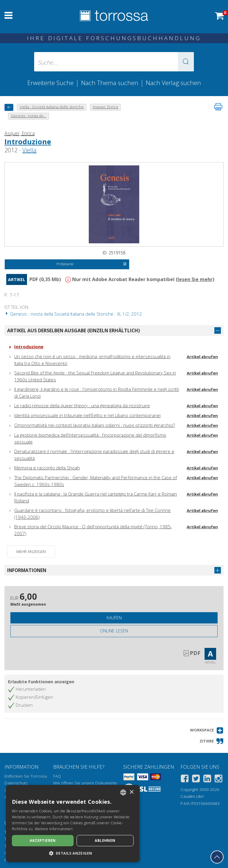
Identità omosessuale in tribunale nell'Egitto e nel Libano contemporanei (87, 415)
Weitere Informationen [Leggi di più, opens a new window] (54, 829)
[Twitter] (196, 780)
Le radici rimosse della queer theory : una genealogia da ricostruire (82, 405)
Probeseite (91, 264)
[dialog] (73, 824)
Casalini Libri (192, 796)
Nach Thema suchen (110, 83)
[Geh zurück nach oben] (217, 857)
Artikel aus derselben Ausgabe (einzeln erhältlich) (73, 330)
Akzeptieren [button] (43, 840)
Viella (29, 150)
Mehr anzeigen (31, 551)
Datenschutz (16, 783)
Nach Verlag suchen (173, 83)
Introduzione (28, 141)
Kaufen (114, 618)
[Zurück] (9, 107)
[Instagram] (218, 780)
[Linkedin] (207, 780)
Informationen (27, 570)
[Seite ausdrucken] (218, 107)
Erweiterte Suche (50, 83)
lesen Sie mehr (195, 279)
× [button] (131, 792)
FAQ (57, 776)
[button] (186, 62)
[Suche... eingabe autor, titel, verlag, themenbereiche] (114, 62)
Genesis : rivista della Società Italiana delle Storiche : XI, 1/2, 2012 (73, 314)
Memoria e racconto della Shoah (47, 468)
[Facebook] (185, 780)
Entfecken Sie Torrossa (26, 776)
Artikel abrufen (202, 357)
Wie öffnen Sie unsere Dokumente (85, 783)
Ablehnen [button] (105, 840)
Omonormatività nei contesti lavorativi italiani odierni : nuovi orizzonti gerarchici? (95, 425)
